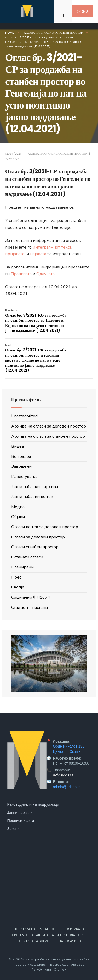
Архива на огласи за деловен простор (49, 426)
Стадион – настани (30, 608)
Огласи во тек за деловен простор (45, 527)
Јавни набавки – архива (35, 487)
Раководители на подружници (33, 804)
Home (10, 33)
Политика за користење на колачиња (49, 941)
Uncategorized (24, 416)
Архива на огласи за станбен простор (53, 33)
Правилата (21, 274)
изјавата (39, 254)
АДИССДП (12, 158)
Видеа (18, 446)
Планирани (22, 567)
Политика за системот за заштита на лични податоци (48, 932)
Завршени (21, 466)
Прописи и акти (21, 821)
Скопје (18, 587)
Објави (18, 517)
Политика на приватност (35, 929)
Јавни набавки (20, 813)
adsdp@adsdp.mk (68, 787)
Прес (16, 577)
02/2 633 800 (64, 775)
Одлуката (45, 274)
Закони (13, 829)
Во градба (21, 456)
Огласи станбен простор (35, 547)
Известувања (24, 477)
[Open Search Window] (63, 15)
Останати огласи (27, 557)
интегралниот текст (52, 247)
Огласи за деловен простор (38, 537)
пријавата (15, 254)
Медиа (18, 507)
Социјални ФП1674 (31, 597)
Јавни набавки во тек (32, 497)
